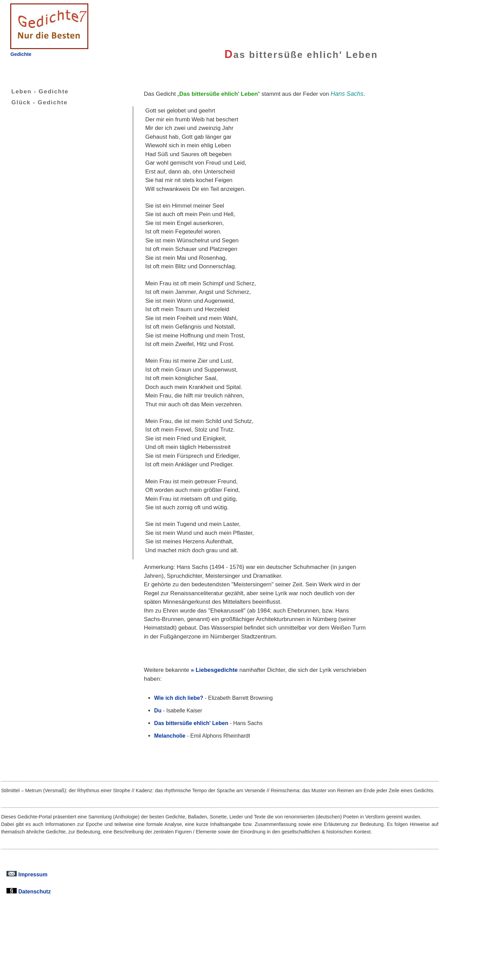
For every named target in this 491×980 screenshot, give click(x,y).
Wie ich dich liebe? (179, 698)
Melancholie (170, 736)
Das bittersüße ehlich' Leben (191, 723)
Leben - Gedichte (35, 91)
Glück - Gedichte (34, 102)
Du (158, 710)
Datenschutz (29, 891)
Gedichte (21, 54)
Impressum (27, 874)
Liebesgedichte (217, 670)
